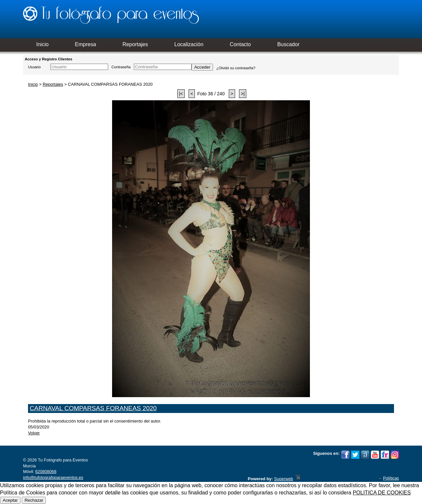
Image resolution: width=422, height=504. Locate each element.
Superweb (284, 479)
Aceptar (10, 500)
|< (181, 94)
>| (243, 94)
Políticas (391, 478)
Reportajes (53, 84)
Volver (34, 433)
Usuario (34, 67)
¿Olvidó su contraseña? (236, 68)
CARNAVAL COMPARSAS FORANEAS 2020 (93, 408)
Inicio (33, 84)
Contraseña (121, 67)
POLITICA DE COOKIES (382, 493)
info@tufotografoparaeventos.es (53, 477)
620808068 (46, 472)
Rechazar (34, 500)
